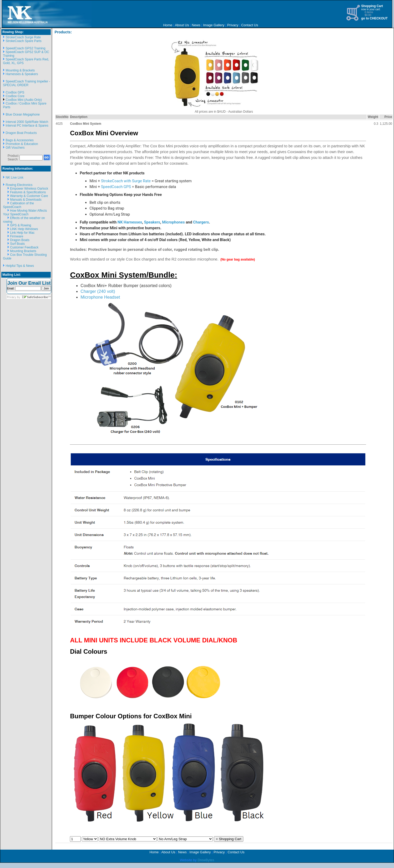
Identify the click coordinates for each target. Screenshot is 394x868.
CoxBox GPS (15, 92)
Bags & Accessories (20, 140)
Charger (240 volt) (98, 291)
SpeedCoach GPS (116, 187)
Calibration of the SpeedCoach (18, 205)
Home (168, 25)
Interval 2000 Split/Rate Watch (27, 122)
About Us (182, 25)
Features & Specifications (28, 192)
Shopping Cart (372, 6)
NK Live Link (15, 178)
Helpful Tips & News (20, 266)
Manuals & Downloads (26, 200)
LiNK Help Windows (24, 229)
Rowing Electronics (19, 185)
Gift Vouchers (15, 148)
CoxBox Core (15, 96)
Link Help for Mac (22, 233)
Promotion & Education (22, 144)
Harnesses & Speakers (22, 74)
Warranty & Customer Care (29, 196)
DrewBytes (206, 860)
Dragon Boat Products (21, 133)
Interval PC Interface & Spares (27, 126)
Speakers (152, 222)
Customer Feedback (24, 247)
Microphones (173, 222)
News (196, 25)
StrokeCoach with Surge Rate (126, 181)
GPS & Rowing (21, 225)
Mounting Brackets (23, 251)
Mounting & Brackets (20, 70)
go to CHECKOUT (374, 18)
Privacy (233, 25)
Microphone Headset (100, 297)
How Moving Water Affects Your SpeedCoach (25, 212)
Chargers (201, 222)
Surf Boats (17, 244)
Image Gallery (214, 25)
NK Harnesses (130, 222)
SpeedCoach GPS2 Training (26, 48)
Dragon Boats (20, 240)
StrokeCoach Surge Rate (23, 37)
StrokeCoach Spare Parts (24, 41)
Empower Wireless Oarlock (29, 189)
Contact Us (250, 25)
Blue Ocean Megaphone (23, 115)
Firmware (17, 236)
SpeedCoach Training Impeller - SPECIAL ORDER (26, 83)
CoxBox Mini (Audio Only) (24, 100)
